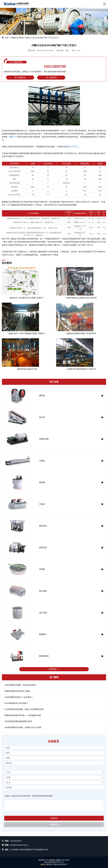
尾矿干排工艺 (73, 147)
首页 (7, 38)
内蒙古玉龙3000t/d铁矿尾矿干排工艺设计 (42, 38)
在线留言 (20, 77)
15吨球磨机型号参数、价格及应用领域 (20, 685)
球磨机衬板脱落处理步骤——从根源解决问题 (23, 715)
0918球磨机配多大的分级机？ (16, 703)
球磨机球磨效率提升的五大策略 (17, 691)
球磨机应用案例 (17, 38)
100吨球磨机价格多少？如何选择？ (19, 697)
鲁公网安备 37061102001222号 (54, 864)
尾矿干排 (15, 137)
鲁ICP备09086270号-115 (54, 862)
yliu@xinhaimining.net (19, 845)
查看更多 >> (54, 669)
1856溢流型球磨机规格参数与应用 (18, 721)
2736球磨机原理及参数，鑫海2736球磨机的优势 (24, 709)
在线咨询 (51, 77)
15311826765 (55, 66)
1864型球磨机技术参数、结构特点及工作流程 (23, 727)
